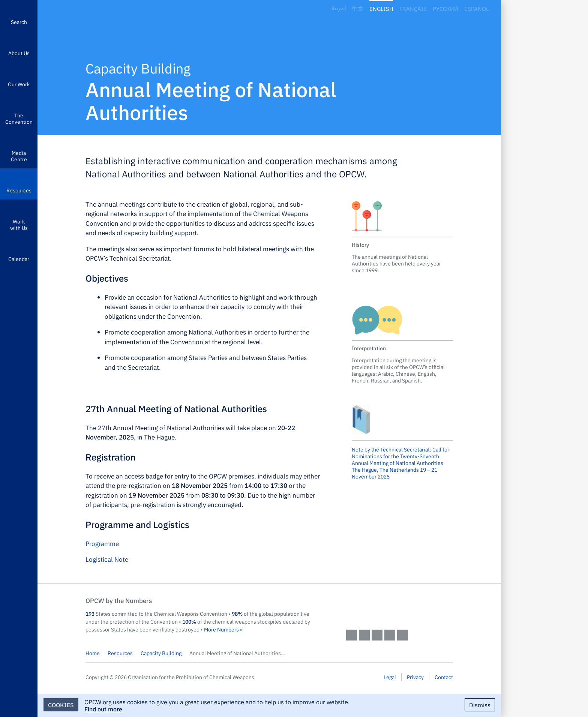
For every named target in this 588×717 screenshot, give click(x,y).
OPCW (400, 608)
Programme (102, 543)
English (381, 8)
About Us (19, 53)
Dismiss (480, 705)
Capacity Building (161, 653)
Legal (390, 677)
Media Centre (19, 156)
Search (19, 22)
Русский (445, 8)
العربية (339, 8)
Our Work (19, 84)
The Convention (19, 118)
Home (93, 653)
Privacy (415, 677)
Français (413, 8)
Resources (19, 190)
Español (477, 8)
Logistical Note (107, 559)
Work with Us (19, 224)
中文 (358, 8)
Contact (444, 677)
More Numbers (221, 629)
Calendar (19, 259)
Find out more (103, 709)
